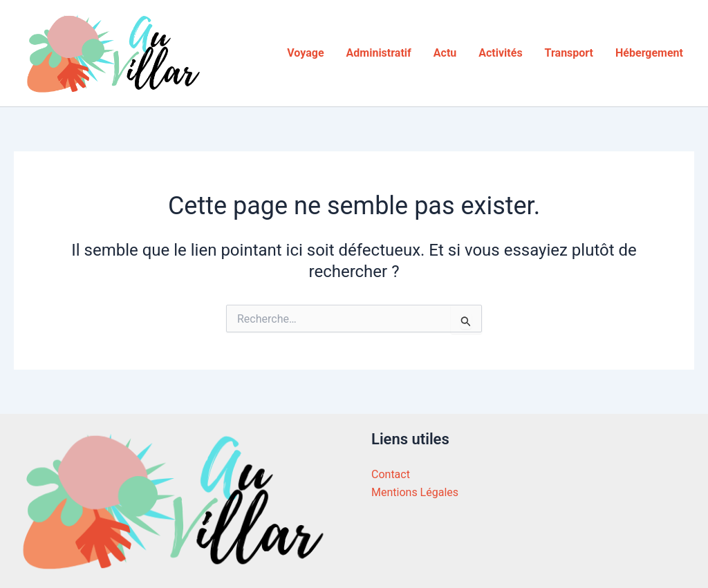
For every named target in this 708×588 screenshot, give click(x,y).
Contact (391, 474)
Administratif (379, 53)
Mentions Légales (415, 492)
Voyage (305, 53)
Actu (445, 53)
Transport (569, 53)
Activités (500, 53)
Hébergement (649, 53)
